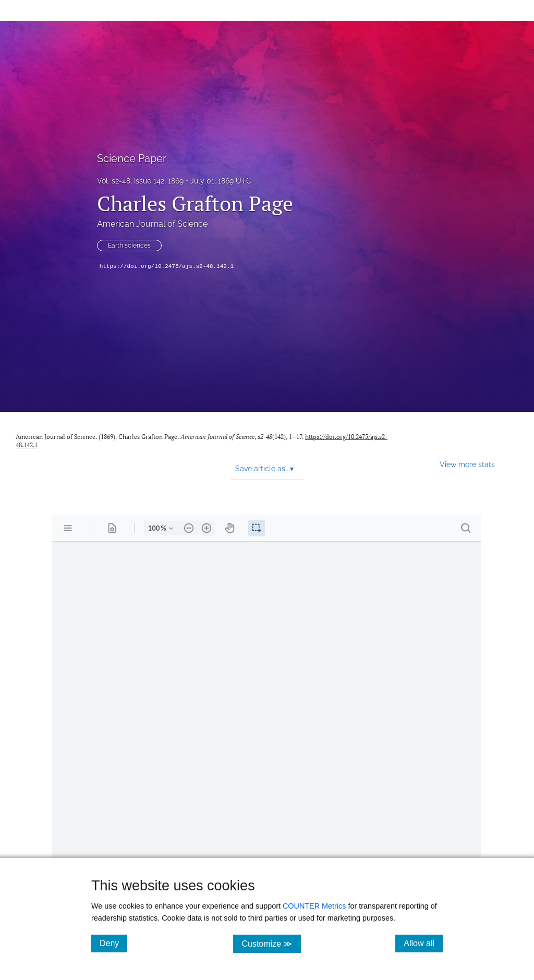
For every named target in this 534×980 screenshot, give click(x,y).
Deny (113, 943)
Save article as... (264, 469)
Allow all (423, 943)
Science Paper (132, 158)
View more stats (467, 464)
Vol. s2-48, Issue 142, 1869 (140, 181)
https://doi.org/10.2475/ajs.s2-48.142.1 (167, 266)
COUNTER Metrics (314, 906)
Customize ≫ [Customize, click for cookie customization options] (271, 943)
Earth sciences (129, 246)
